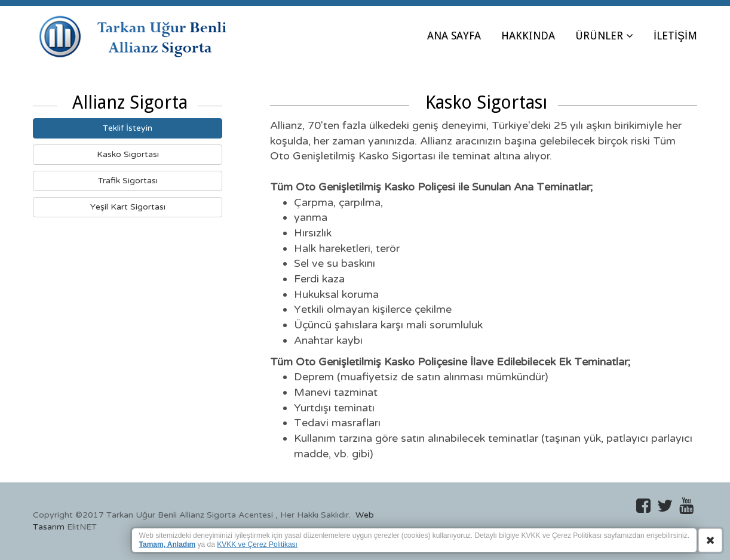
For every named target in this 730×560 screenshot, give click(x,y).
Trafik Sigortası (128, 181)
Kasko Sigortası (128, 154)
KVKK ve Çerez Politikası (257, 544)
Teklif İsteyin (128, 128)
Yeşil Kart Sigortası (128, 207)
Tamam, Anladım (168, 544)
